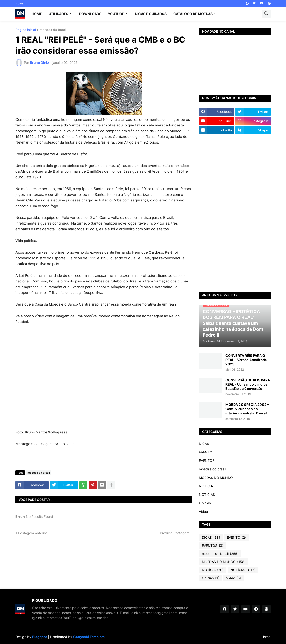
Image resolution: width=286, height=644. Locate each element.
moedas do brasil (53, 30)
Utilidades (58, 14)
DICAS (204, 444)
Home (19, 3)
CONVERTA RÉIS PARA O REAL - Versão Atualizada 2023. (246, 360)
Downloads (90, 14)
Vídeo (203, 511)
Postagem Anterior (33, 533)
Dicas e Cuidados (151, 14)
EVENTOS (207, 460)
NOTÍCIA (206, 486)
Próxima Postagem (175, 533)
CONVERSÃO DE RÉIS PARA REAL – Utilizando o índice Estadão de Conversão (248, 384)
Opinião (205, 503)
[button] (266, 14)
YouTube (116, 14)
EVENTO (206, 452)
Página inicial (26, 30)
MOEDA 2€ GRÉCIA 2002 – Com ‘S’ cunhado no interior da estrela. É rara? (247, 409)
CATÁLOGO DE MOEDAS (193, 14)
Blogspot (40, 637)
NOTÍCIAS (207, 495)
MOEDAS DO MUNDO (216, 478)
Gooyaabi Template (89, 637)
